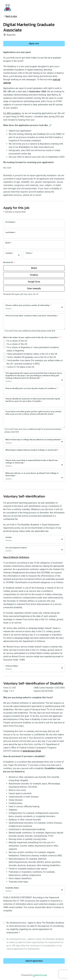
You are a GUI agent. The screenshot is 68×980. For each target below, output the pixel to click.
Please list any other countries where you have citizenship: (32, 316)
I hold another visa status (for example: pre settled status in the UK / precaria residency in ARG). (35, 362)
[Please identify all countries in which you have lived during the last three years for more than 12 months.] (34, 405)
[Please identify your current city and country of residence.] (34, 392)
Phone (29, 253)
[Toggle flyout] (19, 255)
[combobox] (6, 256)
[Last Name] (34, 236)
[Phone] (44, 257)
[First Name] (34, 226)
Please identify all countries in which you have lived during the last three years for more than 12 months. (33, 400)
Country (9, 253)
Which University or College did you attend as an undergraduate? (34, 440)
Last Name (11, 232)
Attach (34, 268)
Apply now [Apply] (34, 44)
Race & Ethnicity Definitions (16, 557)
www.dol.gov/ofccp (32, 751)
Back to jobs (10, 16)
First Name (11, 222)
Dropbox (34, 275)
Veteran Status (12, 666)
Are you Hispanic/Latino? (16, 548)
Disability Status (12, 888)
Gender (9, 537)
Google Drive (34, 282)
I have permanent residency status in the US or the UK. (32, 354)
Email (8, 243)
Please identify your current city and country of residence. (32, 388)
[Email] (34, 246)
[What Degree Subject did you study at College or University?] (34, 454)
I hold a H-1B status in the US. (21, 367)
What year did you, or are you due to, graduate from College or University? (32, 474)
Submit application (34, 961)
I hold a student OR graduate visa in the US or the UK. (31, 357)
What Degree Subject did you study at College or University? (32, 450)
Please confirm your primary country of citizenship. (28, 305)
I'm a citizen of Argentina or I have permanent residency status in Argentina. (33, 349)
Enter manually (34, 288)
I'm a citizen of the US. (17, 341)
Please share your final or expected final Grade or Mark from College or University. (32, 462)
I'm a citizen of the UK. (17, 344)
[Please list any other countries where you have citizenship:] (34, 324)
